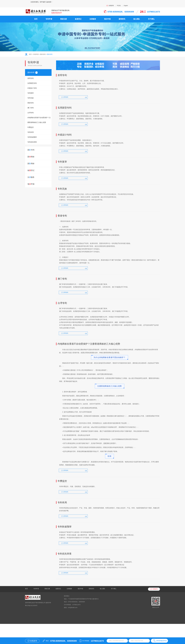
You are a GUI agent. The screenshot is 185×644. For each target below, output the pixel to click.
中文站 (150, 2)
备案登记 (78, 16)
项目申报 (107, 16)
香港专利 (31, 99)
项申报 (31, 181)
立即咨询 (75, 96)
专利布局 (31, 129)
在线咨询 (141, 2)
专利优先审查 (32, 139)
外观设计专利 (32, 85)
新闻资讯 (122, 16)
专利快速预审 (32, 134)
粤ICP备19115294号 (31, 624)
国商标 (31, 153)
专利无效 (31, 95)
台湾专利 (31, 109)
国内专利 (43, 51)
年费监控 (31, 124)
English (158, 2)
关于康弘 (151, 16)
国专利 (31, 69)
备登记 (31, 167)
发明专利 (31, 75)
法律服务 (93, 16)
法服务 (31, 174)
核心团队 (137, 16)
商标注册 (63, 16)
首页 (36, 16)
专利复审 (31, 90)
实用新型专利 (32, 80)
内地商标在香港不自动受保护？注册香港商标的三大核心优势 (39, 117)
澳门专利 (31, 104)
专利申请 (49, 16)
